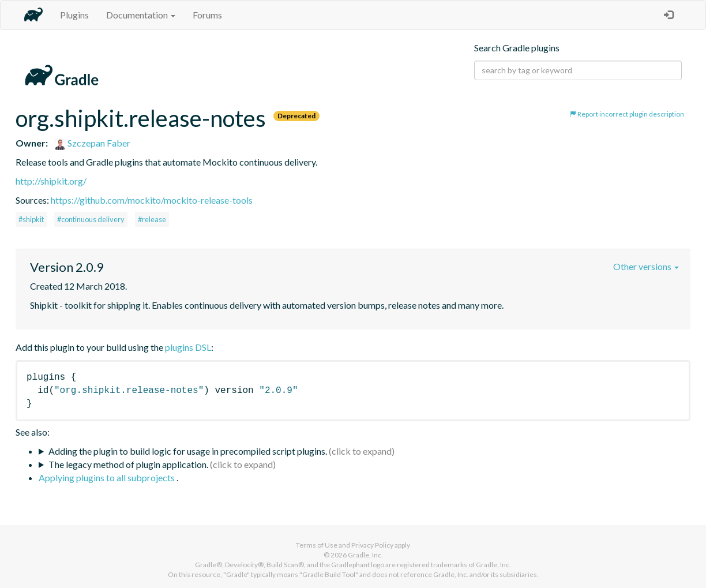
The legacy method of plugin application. (128, 464)
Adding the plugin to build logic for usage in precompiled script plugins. (188, 451)
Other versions (646, 266)
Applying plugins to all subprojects (108, 477)
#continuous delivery (91, 219)
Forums (207, 15)
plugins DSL (188, 347)
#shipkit (31, 219)
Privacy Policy (372, 545)
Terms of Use (317, 545)
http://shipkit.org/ (51, 181)
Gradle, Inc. (365, 555)
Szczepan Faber (92, 143)
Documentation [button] (141, 15)
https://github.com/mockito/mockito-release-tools (152, 200)
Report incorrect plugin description (627, 114)
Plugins (74, 15)
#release (152, 219)
